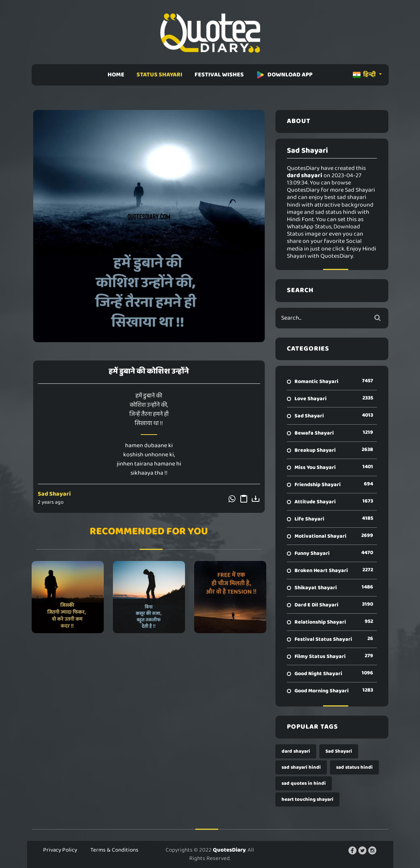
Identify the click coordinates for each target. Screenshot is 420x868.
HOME (116, 75)
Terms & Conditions (114, 850)
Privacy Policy (60, 850)
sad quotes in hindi (304, 783)
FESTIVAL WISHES (219, 75)
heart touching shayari (307, 799)
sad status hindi (354, 767)
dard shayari (296, 751)
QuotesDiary (229, 850)
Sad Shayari (54, 494)
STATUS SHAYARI (159, 75)
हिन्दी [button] (365, 75)
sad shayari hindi (301, 767)
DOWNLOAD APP (284, 75)
